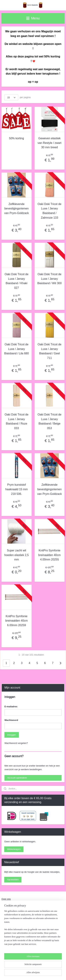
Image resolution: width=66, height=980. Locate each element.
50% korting (17, 138)
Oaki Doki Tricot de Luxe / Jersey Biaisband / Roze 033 (16, 422)
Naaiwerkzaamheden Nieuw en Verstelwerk (23, 906)
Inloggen (12, 735)
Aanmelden (13, 880)
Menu (33, 18)
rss (43, 968)
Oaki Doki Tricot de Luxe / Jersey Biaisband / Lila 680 (17, 349)
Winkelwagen (14, 849)
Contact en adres (10, 919)
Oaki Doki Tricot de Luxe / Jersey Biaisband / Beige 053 (50, 422)
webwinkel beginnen (54, 968)
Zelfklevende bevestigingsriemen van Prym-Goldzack (17, 209)
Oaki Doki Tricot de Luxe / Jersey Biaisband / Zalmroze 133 (50, 211)
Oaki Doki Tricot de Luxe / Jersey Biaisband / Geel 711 (50, 351)
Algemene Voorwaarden (14, 912)
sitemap (36, 968)
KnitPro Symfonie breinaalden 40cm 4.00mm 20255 (50, 555)
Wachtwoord (11, 720)
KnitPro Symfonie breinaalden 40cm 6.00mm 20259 (16, 621)
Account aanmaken (17, 778)
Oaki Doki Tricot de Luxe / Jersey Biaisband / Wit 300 (49, 279)
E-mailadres (11, 707)
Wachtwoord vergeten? (16, 743)
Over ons (6, 899)
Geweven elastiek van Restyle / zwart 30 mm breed (50, 143)
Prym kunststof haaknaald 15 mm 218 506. (16, 489)
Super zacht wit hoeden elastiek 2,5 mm (16, 555)
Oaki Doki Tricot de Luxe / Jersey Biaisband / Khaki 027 (16, 281)
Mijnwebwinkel (38, 973)
